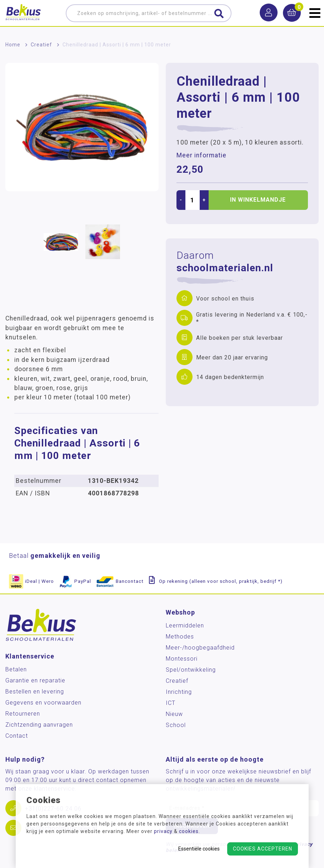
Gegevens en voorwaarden (43, 703)
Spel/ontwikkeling (191, 670)
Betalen (16, 669)
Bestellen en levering (35, 692)
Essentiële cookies (199, 849)
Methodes (180, 637)
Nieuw (174, 714)
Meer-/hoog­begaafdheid (200, 648)
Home (13, 45)
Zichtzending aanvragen (39, 725)
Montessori (182, 659)
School (176, 725)
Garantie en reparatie (35, 680)
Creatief (41, 45)
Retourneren (23, 714)
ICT (171, 703)
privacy (163, 831)
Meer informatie (201, 155)
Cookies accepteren (263, 849)
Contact (17, 736)
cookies (189, 831)
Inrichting (179, 692)
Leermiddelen (185, 625)
